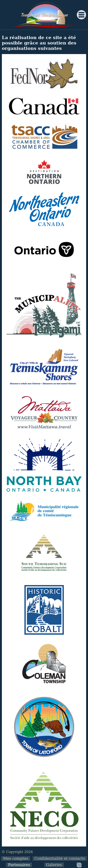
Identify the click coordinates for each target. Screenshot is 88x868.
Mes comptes (16, 859)
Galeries (54, 865)
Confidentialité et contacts (60, 859)
